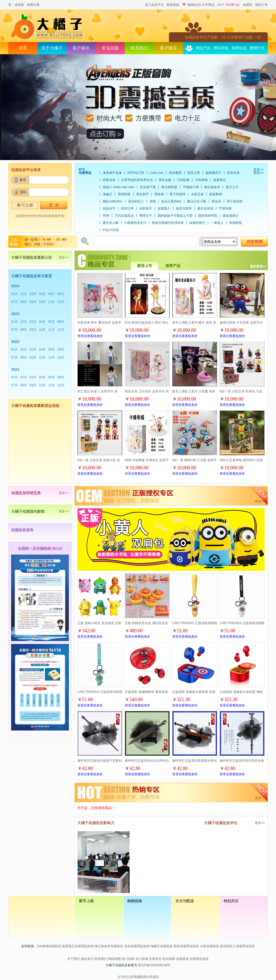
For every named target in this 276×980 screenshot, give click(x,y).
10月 (42, 302)
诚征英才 (87, 959)
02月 (24, 294)
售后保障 (169, 959)
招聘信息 (239, 48)
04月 (42, 294)
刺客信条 (109, 180)
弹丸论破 (165, 180)
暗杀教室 (175, 173)
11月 (52, 302)
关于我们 (74, 959)
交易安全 (155, 959)
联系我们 (139, 48)
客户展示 (81, 48)
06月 (61, 294)
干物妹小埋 (191, 187)
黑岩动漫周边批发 (186, 946)
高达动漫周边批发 (137, 946)
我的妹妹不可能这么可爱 (175, 216)
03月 (33, 294)
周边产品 (203, 48)
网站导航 (221, 48)
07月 (14, 302)
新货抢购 (173, 5)
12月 (61, 302)
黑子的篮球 (177, 194)
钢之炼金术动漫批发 (109, 946)
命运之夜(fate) (171, 201)
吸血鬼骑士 (231, 216)
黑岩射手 (143, 194)
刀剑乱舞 (183, 180)
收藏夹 (248, 5)
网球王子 (146, 216)
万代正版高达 (124, 216)
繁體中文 (257, 48)
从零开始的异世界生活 (137, 180)
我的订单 (261, 5)
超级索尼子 (213, 173)
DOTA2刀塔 (136, 173)
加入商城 (142, 959)
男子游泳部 (235, 201)
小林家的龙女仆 (135, 223)
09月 (33, 302)
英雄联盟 (235, 223)
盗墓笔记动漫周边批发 (78, 946)
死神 (106, 216)
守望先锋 (225, 208)
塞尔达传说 (205, 208)
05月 (52, 294)
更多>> (259, 170)
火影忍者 (197, 194)
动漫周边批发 (199, 959)
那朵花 (216, 201)
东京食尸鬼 (148, 187)
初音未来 (233, 173)
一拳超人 (217, 223)
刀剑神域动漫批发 (48, 946)
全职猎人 (164, 208)
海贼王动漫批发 (162, 946)
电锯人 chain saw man (119, 187)
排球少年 (127, 208)
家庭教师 (216, 194)
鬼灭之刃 (232, 187)
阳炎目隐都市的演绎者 (168, 223)
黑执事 (159, 194)
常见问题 (110, 48)
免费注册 (33, 5)
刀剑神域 (201, 180)
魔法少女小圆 (197, 201)
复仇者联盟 (169, 187)
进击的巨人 (136, 201)
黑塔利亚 (124, 194)
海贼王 (108, 194)
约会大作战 (111, 230)
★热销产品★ (112, 173)
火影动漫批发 (210, 946)
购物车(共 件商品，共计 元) (211, 5)
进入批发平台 (154, 5)
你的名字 (109, 208)
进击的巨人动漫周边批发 (237, 946)
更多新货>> (258, 266)
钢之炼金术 (212, 187)
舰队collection (113, 201)
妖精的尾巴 (197, 223)
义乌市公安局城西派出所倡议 (138, 977)
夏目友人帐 (111, 223)
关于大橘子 (52, 48)
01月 (14, 294)
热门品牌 (128, 959)
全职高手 (146, 208)
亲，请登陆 (16, 5)
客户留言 (168, 48)
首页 (23, 48)
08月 (24, 302)
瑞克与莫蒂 (184, 208)
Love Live (156, 173)
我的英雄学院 (208, 216)
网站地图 (114, 959)
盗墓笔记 (220, 180)
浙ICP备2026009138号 (154, 965)
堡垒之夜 (194, 173)
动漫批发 (182, 959)
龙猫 (153, 201)
